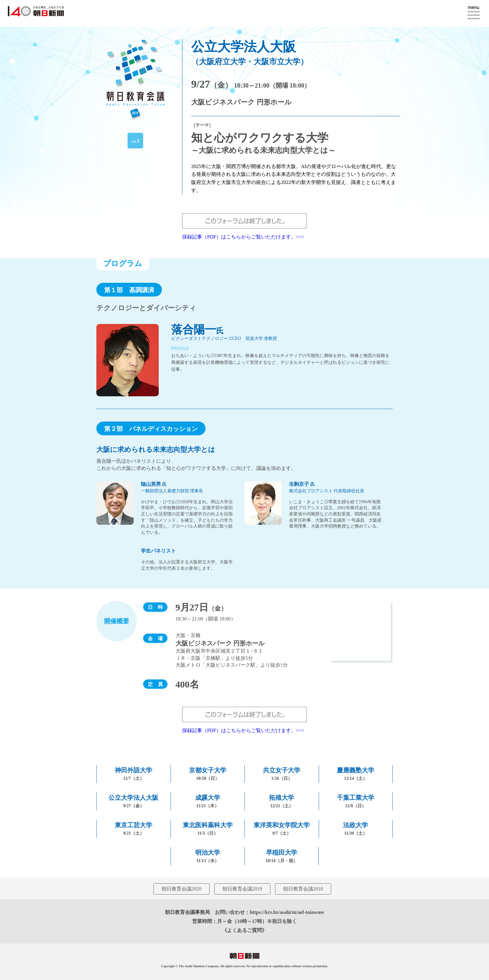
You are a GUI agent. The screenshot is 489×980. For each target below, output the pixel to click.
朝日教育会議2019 (242, 889)
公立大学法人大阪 (133, 801)
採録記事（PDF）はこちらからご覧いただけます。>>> (243, 237)
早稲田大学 (282, 856)
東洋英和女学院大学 (282, 829)
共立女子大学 (282, 774)
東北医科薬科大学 (208, 829)
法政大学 (356, 829)
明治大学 (208, 856)
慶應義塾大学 (356, 774)
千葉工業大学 (356, 801)
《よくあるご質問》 (244, 930)
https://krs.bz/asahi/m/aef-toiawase (287, 912)
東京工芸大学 (133, 829)
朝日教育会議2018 (303, 889)
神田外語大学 (133, 774)
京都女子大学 (208, 774)
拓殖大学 (282, 801)
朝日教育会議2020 (182, 889)
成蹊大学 (208, 801)
